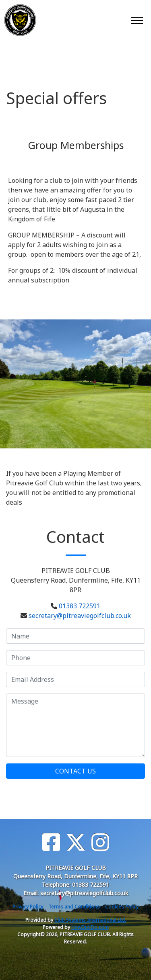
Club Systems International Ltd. (90, 920)
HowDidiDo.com (90, 927)
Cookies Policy (122, 907)
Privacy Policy (28, 907)
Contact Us (75, 771)
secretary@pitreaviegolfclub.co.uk (80, 616)
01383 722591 (80, 606)
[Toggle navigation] (137, 20)
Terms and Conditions (74, 907)
